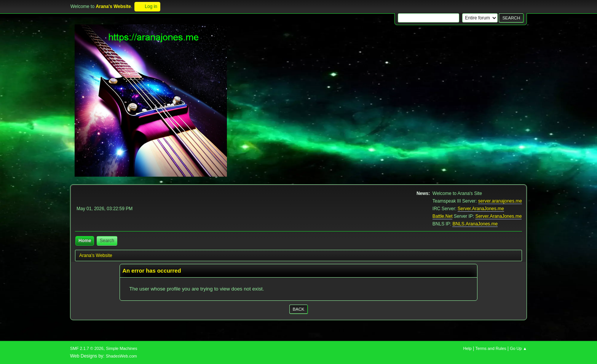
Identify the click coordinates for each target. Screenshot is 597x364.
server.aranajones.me (500, 201)
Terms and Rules (491, 348)
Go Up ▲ (518, 348)
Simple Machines (121, 348)
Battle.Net (443, 216)
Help (468, 348)
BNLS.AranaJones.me (475, 224)
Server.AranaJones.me (481, 209)
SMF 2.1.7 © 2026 (87, 348)
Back (298, 309)
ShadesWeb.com (121, 356)
